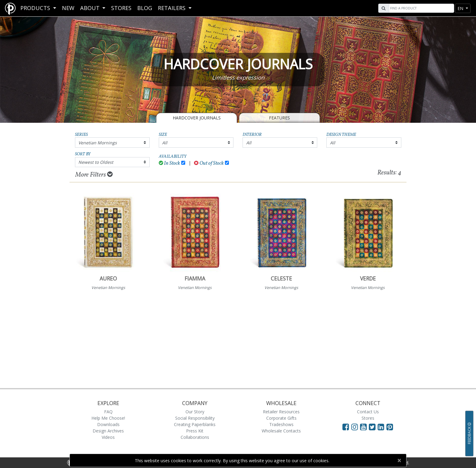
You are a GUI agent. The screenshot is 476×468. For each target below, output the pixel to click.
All (165, 143)
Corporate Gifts (281, 418)
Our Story (195, 412)
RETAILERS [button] (172, 8)
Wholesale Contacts (281, 431)
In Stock (170, 163)
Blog (145, 8)
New (68, 8)
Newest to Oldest (96, 162)
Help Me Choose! (108, 418)
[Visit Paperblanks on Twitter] (373, 427)
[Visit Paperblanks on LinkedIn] (382, 427)
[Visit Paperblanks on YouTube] (364, 427)
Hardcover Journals (197, 118)
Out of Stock (209, 163)
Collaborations (195, 437)
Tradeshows (281, 424)
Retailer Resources (281, 412)
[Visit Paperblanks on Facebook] (346, 427)
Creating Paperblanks (195, 424)
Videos (108, 437)
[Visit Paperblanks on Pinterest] (390, 427)
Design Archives (108, 431)
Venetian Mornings (98, 143)
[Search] (421, 8)
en (461, 8)
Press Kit (195, 431)
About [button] (91, 8)
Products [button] (36, 8)
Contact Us (368, 412)
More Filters (94, 175)
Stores (121, 8)
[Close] (399, 460)
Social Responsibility (195, 418)
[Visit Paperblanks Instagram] (355, 427)
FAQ (108, 412)
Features (279, 118)
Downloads (108, 424)
